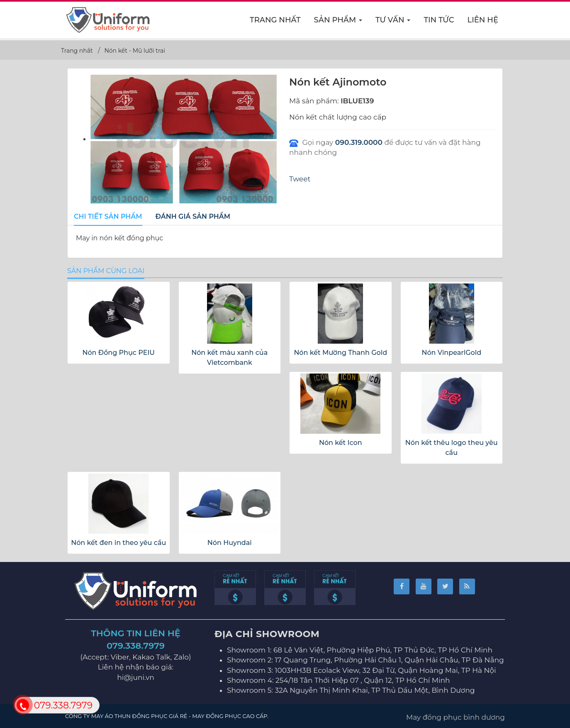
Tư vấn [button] (393, 22)
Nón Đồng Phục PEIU (118, 353)
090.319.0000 (359, 142)
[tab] (108, 217)
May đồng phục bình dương (456, 717)
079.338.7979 (136, 646)
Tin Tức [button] (439, 20)
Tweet (300, 179)
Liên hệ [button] (483, 20)
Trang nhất (275, 20)
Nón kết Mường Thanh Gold (340, 353)
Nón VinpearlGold (451, 353)
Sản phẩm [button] (339, 22)
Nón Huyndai (230, 543)
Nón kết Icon (341, 443)
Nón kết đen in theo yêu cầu (118, 543)
